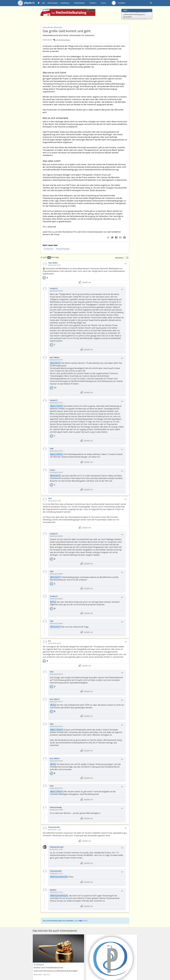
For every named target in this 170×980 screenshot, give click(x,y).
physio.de (25, 3)
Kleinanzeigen (53, 3)
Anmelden (122, 3)
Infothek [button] (93, 3)
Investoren (48, 249)
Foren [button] (104, 3)
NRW (125, 10)
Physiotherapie (63, 249)
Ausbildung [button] (65, 3)
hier (53, 232)
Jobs (43, 3)
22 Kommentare (63, 40)
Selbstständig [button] (80, 3)
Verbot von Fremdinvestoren (48, 968)
